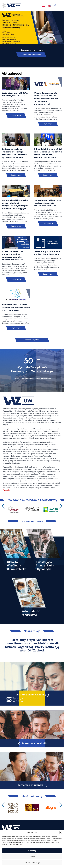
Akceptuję (32, 851)
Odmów (32, 857)
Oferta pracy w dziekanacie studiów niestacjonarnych (47, 253)
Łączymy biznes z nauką (31, 695)
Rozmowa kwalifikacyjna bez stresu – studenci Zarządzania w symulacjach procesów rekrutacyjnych (15, 204)
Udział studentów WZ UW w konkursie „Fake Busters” (15, 94)
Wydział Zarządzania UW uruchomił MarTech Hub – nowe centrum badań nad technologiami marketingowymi (46, 99)
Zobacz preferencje (32, 863)
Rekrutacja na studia (32, 743)
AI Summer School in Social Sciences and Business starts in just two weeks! (16, 307)
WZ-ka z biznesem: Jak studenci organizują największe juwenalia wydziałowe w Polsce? (13, 256)
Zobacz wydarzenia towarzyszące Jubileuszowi (32, 379)
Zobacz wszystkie (32, 340)
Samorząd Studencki (33, 785)
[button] (61, 832)
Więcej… (6, 490)
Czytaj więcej (16, 116)
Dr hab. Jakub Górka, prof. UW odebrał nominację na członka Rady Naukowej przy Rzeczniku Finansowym (48, 153)
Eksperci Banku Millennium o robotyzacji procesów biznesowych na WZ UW (47, 203)
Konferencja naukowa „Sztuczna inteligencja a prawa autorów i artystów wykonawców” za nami (14, 153)
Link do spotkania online (31, 55)
